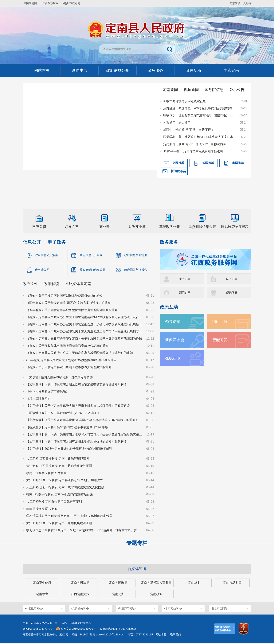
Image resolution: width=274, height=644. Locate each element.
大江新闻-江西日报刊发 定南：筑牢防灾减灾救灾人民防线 (65, 488)
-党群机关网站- (80, 609)
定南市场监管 (232, 584)
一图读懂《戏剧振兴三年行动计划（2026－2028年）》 (63, 414)
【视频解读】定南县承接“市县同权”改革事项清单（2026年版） (69, 428)
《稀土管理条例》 (38, 399)
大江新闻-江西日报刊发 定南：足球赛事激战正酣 (59, 467)
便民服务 (232, 293)
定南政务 (156, 595)
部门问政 (221, 321)
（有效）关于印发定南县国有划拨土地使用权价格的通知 (64, 297)
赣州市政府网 (75, 3)
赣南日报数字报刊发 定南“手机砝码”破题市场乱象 (60, 495)
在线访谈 (174, 358)
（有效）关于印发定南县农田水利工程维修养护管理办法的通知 (69, 368)
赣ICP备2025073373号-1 (38, 630)
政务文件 (30, 285)
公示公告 (237, 90)
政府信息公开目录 (92, 255)
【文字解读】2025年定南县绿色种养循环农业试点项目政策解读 (69, 449)
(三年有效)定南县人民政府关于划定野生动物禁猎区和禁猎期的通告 (71, 361)
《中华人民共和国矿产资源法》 (48, 392)
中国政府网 (31, 3)
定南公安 (118, 595)
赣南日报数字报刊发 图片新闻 (46, 474)
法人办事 (232, 279)
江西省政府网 (53, 3)
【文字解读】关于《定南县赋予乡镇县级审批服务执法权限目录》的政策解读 (78, 407)
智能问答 (221, 340)
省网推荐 (208, 163)
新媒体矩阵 (137, 570)
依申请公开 (43, 270)
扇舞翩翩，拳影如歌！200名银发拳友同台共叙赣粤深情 (200, 108)
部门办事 (185, 293)
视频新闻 (191, 90)
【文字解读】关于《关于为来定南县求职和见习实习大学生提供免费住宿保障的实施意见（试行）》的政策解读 (84, 435)
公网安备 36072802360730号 (78, 630)
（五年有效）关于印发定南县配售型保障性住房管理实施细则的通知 (72, 311)
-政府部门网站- (127, 609)
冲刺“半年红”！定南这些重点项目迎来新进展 (193, 151)
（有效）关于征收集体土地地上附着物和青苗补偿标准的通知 (67, 347)
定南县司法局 (80, 584)
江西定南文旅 (80, 595)
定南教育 (42, 595)
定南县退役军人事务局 (156, 584)
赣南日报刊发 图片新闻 (42, 510)
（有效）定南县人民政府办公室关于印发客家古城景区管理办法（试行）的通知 (80, 354)
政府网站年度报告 (136, 270)
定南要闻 (170, 90)
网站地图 (161, 635)
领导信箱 (174, 321)
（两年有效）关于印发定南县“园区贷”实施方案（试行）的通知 (68, 304)
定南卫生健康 (42, 584)
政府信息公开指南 (47, 255)
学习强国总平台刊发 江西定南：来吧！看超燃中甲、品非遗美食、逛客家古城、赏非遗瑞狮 (84, 531)
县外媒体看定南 (78, 285)
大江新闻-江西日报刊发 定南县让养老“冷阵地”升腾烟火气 (65, 481)
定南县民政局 (118, 584)
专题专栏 (137, 544)
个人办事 (185, 279)
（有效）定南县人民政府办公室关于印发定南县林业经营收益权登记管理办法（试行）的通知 (84, 318)
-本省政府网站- (34, 609)
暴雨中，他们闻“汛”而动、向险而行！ (189, 130)
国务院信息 (214, 90)
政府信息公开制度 (136, 255)
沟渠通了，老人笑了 (177, 123)
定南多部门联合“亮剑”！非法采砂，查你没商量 (195, 144)
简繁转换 (235, 3)
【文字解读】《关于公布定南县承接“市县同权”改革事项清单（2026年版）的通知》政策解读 (84, 421)
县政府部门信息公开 (93, 270)
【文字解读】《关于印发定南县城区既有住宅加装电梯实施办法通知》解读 (76, 385)
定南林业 (194, 584)
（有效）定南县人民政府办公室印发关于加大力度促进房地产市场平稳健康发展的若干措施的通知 (84, 332)
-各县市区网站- (219, 609)
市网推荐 (238, 163)
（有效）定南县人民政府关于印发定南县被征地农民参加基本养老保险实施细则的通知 (84, 340)
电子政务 (57, 242)
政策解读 (51, 285)
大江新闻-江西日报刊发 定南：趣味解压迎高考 (58, 460)
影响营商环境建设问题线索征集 (185, 101)
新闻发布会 (178, 171)
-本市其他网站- (173, 609)
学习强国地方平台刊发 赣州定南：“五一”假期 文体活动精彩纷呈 (69, 517)
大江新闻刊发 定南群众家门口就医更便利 (54, 503)
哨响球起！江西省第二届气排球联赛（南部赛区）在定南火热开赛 (200, 115)
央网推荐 (178, 163)
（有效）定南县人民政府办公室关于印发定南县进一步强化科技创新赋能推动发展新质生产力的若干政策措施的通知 (84, 325)
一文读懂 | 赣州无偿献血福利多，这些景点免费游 (59, 378)
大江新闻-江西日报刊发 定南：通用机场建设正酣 (59, 524)
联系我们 (175, 635)
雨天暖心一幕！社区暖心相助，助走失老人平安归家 (198, 137)
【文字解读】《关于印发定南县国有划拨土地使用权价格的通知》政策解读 (76, 442)
